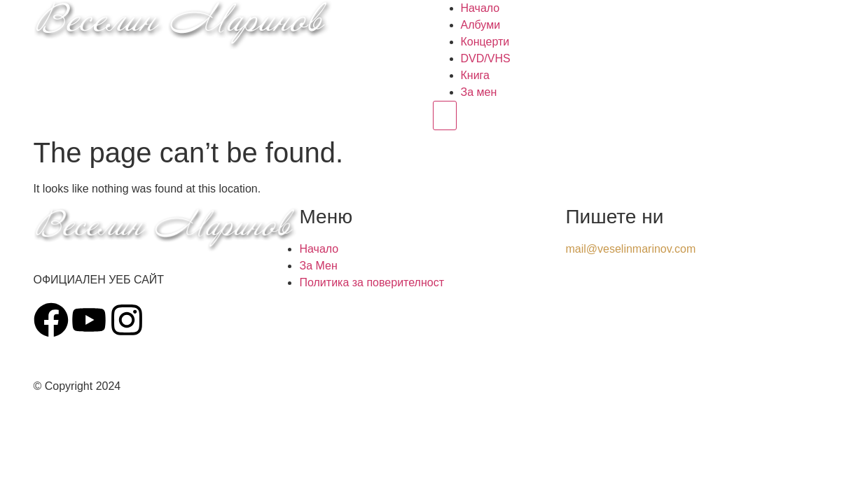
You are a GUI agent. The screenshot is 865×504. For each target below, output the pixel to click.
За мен (479, 92)
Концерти (485, 42)
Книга (475, 75)
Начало (480, 8)
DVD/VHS (486, 58)
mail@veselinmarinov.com (630, 249)
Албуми (481, 25)
